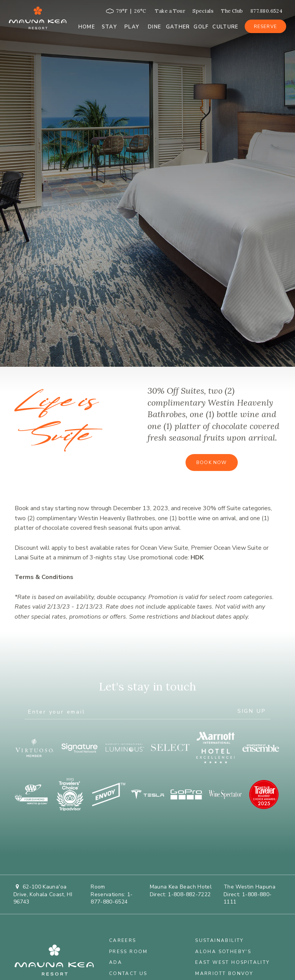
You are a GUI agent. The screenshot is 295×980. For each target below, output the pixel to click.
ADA (116, 962)
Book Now (212, 463)
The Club (232, 11)
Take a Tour (170, 11)
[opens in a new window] (34, 748)
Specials (203, 11)
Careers (123, 940)
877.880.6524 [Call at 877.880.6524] (266, 11)
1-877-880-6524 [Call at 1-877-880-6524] (112, 898)
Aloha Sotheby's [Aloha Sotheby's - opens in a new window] (223, 952)
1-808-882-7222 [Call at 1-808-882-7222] (189, 894)
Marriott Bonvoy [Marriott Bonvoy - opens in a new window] (224, 973)
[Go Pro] (186, 794)
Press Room (128, 952)
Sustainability (220, 940)
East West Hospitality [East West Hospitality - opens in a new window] (232, 962)
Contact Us (128, 973)
